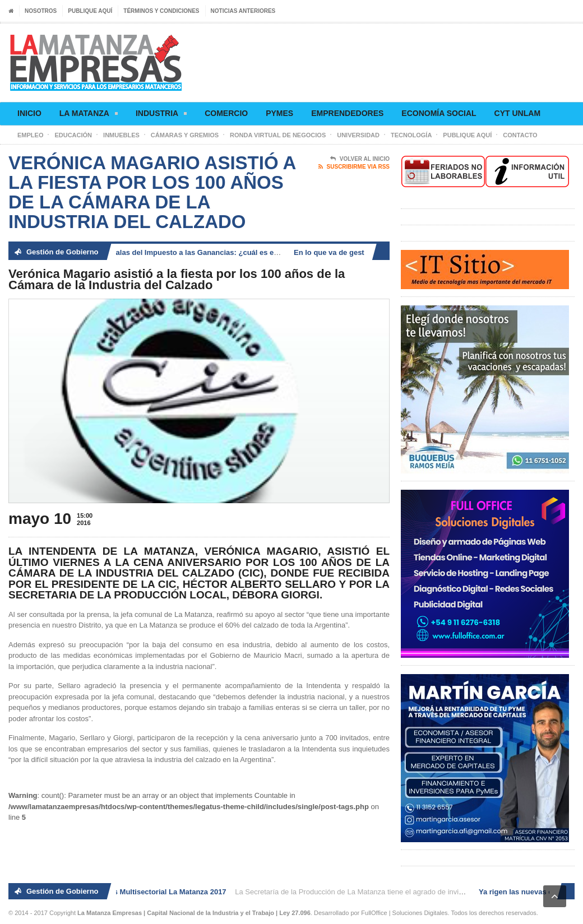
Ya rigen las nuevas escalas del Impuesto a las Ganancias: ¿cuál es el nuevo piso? (179, 252)
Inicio (29, 113)
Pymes (279, 113)
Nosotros (41, 11)
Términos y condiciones (161, 11)
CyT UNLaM (517, 113)
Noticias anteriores (243, 11)
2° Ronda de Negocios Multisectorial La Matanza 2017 (135, 892)
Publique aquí (90, 11)
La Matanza (89, 115)
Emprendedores (347, 113)
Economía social (439, 113)
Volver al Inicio (360, 159)
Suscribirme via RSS (354, 167)
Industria (161, 115)
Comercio (226, 113)
